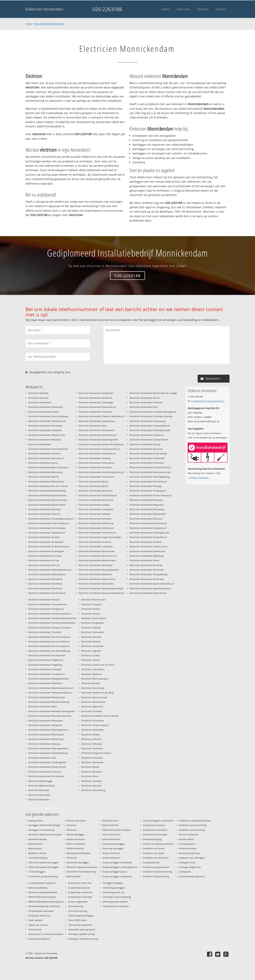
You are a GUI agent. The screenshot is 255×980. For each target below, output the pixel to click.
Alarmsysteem (35, 844)
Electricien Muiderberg (93, 688)
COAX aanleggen (37, 872)
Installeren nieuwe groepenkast (195, 821)
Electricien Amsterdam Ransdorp (146, 500)
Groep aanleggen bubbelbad (117, 862)
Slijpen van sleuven (38, 925)
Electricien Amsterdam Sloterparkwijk (149, 574)
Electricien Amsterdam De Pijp (44, 560)
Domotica (72, 825)
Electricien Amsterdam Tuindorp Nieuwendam (52, 623)
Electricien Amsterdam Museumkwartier (99, 570)
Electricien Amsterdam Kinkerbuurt (96, 528)
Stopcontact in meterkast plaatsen (46, 934)
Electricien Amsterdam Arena (43, 463)
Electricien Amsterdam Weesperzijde (47, 697)
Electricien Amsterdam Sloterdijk (146, 565)
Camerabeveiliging (38, 858)
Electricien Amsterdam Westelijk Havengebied (52, 711)
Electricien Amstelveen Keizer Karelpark (48, 416)
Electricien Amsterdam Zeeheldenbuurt (48, 753)
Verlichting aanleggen (114, 888)
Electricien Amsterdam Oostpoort (147, 435)
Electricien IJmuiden (91, 637)
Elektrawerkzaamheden (78, 853)
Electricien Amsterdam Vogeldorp (45, 665)
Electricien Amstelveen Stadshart (45, 430)
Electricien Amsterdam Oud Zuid (146, 449)
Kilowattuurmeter (188, 848)
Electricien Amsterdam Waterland (45, 683)
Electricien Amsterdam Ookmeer (146, 402)
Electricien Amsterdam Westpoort (45, 725)
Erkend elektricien (111, 839)
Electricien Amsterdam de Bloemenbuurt (49, 546)
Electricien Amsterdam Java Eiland (96, 500)
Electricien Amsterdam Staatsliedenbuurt (150, 588)
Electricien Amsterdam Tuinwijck (45, 632)
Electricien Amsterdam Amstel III (45, 453)
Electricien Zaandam (92, 781)
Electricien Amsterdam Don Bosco (46, 584)
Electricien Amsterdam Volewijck (45, 669)
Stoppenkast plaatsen (79, 888)
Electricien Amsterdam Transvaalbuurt (48, 604)
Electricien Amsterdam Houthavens (96, 477)
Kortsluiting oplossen (189, 853)
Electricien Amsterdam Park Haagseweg (150, 477)
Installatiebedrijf (151, 862)
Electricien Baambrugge (40, 781)
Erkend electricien (111, 834)
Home (29, 24)
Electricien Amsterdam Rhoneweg (147, 509)
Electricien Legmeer (91, 651)
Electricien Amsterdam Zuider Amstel (47, 767)
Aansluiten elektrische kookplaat (45, 834)
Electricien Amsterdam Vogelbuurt (46, 660)
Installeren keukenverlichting (158, 872)
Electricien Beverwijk (39, 790)
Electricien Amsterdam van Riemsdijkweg (49, 651)
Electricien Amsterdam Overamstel (147, 458)
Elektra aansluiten (76, 839)
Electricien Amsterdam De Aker (44, 537)
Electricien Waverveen (92, 762)
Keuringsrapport (187, 844)
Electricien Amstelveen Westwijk (45, 440)
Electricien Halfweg (91, 628)
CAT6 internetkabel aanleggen (44, 867)
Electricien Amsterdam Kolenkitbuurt (97, 533)
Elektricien (72, 858)
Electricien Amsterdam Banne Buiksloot (48, 467)
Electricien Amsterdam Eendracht (95, 398)
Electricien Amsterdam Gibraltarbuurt (98, 435)
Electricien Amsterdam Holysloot (95, 467)
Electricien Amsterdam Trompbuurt (46, 609)
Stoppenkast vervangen (80, 897)
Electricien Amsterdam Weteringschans (48, 730)
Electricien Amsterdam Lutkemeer (96, 546)
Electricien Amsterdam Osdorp (145, 444)
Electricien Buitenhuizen (94, 600)
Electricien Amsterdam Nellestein (95, 574)
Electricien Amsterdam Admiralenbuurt (48, 449)
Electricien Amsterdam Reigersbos (147, 505)
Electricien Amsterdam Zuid (42, 758)
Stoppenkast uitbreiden (80, 892)
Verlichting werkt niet (114, 892)
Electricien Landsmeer (92, 646)
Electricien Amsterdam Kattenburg (96, 523)
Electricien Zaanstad (91, 786)
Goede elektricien (111, 858)
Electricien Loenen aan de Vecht (98, 665)
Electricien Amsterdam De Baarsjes (46, 542)
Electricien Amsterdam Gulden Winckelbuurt (101, 444)
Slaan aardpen (36, 920)
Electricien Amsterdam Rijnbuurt (146, 519)
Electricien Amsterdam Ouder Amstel (148, 453)
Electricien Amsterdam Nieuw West (96, 584)
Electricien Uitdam (91, 734)
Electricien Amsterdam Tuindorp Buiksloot (50, 614)
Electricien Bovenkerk (39, 795)
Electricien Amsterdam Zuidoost (45, 772)
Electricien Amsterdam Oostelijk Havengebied (153, 412)
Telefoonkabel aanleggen (81, 916)
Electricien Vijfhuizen (92, 744)
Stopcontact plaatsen (39, 939)
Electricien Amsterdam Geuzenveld (96, 430)
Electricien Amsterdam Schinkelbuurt (148, 537)
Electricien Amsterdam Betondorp (46, 472)
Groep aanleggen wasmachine (158, 821)
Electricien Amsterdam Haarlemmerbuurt (99, 449)
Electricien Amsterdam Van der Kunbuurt (49, 637)
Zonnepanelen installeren (116, 906)
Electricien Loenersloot (93, 669)
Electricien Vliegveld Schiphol (96, 753)
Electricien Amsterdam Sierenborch (147, 551)
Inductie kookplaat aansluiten (158, 844)
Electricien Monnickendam (49, 24)
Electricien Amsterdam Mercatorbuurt (98, 556)
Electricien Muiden (91, 683)
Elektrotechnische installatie (117, 830)
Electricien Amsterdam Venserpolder (47, 655)
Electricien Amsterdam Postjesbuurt (148, 491)
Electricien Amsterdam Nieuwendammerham (101, 593)
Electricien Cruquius (91, 604)
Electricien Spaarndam (93, 730)
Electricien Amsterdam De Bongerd (46, 551)
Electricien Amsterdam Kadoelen (95, 519)
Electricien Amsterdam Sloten (144, 560)
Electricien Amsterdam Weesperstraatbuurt (50, 693)
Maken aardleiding (38, 888)
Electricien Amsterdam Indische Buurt (98, 495)
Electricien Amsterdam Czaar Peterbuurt (49, 523)
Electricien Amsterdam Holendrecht (97, 463)
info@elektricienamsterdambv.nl (208, 401)
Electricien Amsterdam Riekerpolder (148, 514)
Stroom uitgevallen (78, 902)
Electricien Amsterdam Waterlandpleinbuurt (51, 688)
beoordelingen (199, 477)
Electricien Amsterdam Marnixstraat (97, 551)
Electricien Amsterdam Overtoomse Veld (150, 472)
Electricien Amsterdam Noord (144, 398)
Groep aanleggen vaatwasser (117, 876)
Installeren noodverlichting (192, 825)
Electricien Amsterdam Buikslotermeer (48, 500)
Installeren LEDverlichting (156, 876)
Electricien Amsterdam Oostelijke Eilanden (151, 416)
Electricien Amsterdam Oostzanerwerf (149, 440)
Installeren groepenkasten (156, 867)
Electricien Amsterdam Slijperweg (146, 556)
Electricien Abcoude (38, 398)
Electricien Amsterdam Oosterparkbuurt (150, 426)
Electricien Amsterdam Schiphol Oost (148, 546)
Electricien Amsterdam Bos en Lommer (48, 486)
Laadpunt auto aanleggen (192, 858)
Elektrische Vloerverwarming (81, 872)
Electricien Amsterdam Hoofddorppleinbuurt (101, 472)
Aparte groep (35, 848)
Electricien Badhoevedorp (41, 786)
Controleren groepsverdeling (43, 876)
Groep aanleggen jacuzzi (115, 872)
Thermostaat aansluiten (80, 925)
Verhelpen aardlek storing (81, 934)
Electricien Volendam (92, 758)
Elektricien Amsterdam (44, 9)
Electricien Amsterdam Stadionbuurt (148, 593)
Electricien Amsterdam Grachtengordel (98, 440)
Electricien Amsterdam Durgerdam (96, 393)
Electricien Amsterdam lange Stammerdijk (100, 537)
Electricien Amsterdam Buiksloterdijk (47, 491)
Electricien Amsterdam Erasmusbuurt (97, 407)
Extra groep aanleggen (114, 844)
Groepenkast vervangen (155, 834)
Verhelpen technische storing (83, 939)
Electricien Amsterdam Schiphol (146, 542)
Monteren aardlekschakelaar (43, 892)
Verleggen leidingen (113, 883)
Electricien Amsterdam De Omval (45, 556)
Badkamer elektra (37, 853)
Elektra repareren (75, 848)
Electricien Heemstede (93, 632)
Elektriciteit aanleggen (78, 862)
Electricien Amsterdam (40, 444)
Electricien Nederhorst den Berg (97, 693)
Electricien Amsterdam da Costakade (47, 528)
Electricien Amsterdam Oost (144, 407)
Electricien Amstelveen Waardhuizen (47, 435)
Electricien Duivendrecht (94, 618)
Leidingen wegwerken (190, 867)
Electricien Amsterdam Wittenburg (46, 739)
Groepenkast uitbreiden (155, 830)
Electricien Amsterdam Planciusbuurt (148, 481)
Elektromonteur (110, 821)
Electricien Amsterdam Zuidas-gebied (47, 762)
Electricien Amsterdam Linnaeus (95, 542)
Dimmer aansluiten (76, 821)
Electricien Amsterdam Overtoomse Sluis (150, 467)
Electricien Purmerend (93, 721)
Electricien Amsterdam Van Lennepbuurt (49, 646)
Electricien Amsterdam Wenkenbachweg (49, 702)
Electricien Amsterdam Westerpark (46, 721)
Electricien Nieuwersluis (93, 702)
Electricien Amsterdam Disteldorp (45, 579)
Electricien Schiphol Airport (95, 725)
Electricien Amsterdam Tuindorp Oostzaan (50, 628)
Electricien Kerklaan (91, 641)
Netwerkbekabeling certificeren (44, 906)
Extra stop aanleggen (113, 848)
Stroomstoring (76, 906)
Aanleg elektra (36, 821)
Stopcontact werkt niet (80, 883)
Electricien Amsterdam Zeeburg (44, 744)
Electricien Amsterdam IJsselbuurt (96, 491)
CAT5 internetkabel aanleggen (44, 862)
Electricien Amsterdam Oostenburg (147, 421)
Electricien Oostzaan (92, 711)
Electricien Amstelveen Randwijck (45, 426)
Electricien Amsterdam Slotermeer (147, 570)
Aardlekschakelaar (38, 839)
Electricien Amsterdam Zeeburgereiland (48, 748)
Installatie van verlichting (156, 858)
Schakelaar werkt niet (39, 916)
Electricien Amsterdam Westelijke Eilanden (50, 716)
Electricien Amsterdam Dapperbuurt (47, 533)
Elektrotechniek (110, 825)
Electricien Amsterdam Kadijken (95, 514)
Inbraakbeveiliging (152, 839)
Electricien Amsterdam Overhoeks (147, 463)
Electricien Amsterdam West (42, 706)
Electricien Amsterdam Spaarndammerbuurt (152, 584)
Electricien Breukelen (39, 799)
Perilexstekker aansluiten (41, 911)
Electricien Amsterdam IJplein (93, 486)
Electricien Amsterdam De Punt (44, 565)
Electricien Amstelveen (40, 402)
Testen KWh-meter (77, 920)
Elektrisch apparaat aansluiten (82, 867)
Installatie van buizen (154, 848)
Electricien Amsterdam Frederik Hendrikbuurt (102, 416)
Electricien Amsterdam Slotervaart (147, 579)
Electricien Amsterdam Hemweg (95, 458)
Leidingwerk (185, 872)
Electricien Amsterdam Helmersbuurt (97, 453)
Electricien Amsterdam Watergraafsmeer (49, 679)
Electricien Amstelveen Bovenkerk (46, 407)
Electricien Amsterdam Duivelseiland (47, 593)
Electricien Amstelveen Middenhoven (47, 421)
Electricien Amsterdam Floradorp (95, 412)
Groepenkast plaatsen (154, 825)
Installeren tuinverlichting (192, 830)
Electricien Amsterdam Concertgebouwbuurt (51, 519)
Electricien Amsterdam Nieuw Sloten (97, 579)
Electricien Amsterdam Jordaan (94, 505)
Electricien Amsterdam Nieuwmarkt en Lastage (153, 393)
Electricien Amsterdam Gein (93, 426)
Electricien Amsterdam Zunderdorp (46, 776)
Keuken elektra (186, 839)
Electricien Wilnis (90, 776)
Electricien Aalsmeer (38, 393)
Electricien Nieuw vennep (94, 697)
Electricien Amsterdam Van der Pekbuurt (49, 641)
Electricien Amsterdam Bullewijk (45, 509)
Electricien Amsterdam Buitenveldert (47, 505)
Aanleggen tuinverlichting (41, 830)
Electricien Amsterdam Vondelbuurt (47, 674)
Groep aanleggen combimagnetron (120, 867)
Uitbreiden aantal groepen (82, 929)
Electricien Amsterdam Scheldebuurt (148, 528)
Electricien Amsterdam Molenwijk (96, 565)
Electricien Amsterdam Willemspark (46, 734)
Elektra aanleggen (76, 834)
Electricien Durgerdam (93, 623)
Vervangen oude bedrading (117, 897)
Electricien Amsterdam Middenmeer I (97, 560)
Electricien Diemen (91, 609)
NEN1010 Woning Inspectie (42, 897)
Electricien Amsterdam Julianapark (96, 509)
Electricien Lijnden (91, 655)
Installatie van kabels (154, 853)
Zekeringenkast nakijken (115, 902)
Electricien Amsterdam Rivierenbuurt (148, 523)
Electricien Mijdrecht (92, 674)
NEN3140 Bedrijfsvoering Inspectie (46, 902)
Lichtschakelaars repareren (42, 883)
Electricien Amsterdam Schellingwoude (149, 533)
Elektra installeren (76, 844)
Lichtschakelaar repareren (192, 876)
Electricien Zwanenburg (93, 790)
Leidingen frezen (187, 862)
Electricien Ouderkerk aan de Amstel (100, 716)
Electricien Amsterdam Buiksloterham (47, 495)
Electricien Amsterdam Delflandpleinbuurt (50, 570)
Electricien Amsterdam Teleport (44, 600)
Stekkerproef (35, 929)
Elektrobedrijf (74, 876)
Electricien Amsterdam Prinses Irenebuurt (151, 495)
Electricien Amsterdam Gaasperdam (97, 421)
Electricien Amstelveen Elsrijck (44, 412)
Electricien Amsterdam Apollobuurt (46, 458)
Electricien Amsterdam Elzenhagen (96, 402)
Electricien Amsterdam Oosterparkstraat (150, 430)
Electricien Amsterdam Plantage (146, 486)
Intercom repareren (188, 834)
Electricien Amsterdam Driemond (45, 588)
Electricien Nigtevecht (92, 706)
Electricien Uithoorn (91, 739)
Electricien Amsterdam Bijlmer (44, 477)
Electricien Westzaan (92, 772)
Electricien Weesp (90, 767)
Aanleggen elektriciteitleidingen (44, 825)
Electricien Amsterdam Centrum (44, 514)
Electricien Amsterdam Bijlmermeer (46, 481)
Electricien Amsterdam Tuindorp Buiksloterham (52, 618)
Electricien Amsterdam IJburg (93, 481)
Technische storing (78, 911)
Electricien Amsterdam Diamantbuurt (47, 574)
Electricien (72, 830)
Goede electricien (111, 853)
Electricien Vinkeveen (92, 748)
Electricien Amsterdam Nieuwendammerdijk (101, 588)
